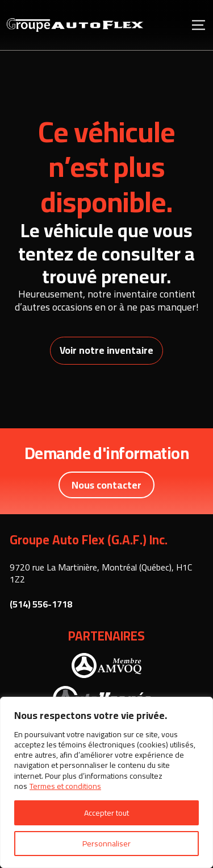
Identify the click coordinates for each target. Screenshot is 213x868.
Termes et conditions (65, 786)
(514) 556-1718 (41, 604)
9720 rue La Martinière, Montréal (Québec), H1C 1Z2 (101, 573)
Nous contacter (106, 485)
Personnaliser (106, 844)
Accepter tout (106, 813)
